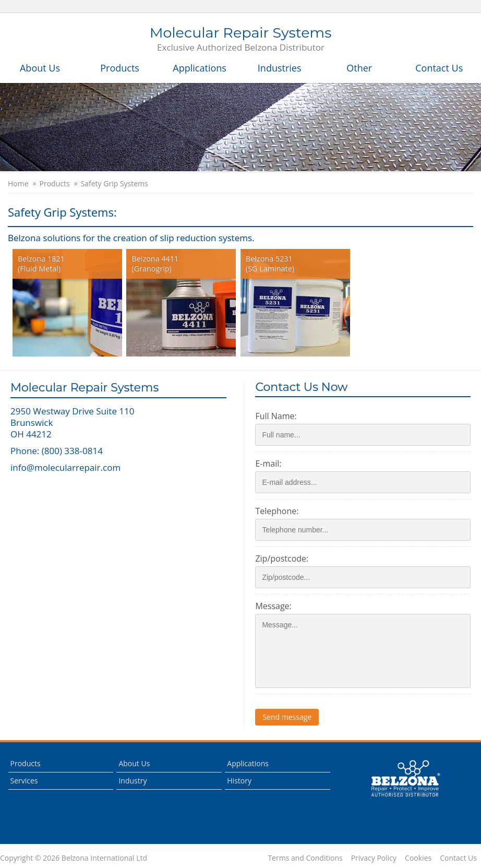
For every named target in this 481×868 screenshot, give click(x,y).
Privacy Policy (374, 858)
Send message (287, 717)
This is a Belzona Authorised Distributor (405, 779)
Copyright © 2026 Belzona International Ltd (74, 858)
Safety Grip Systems (115, 184)
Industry (133, 781)
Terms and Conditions (305, 858)
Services (24, 781)
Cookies (418, 858)
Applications (200, 68)
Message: (273, 606)
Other (359, 68)
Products (120, 68)
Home (18, 184)
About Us (40, 68)
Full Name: (276, 416)
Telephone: (277, 511)
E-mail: (268, 463)
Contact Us (439, 68)
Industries (280, 68)
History (239, 781)
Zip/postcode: (282, 558)
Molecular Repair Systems (241, 40)
